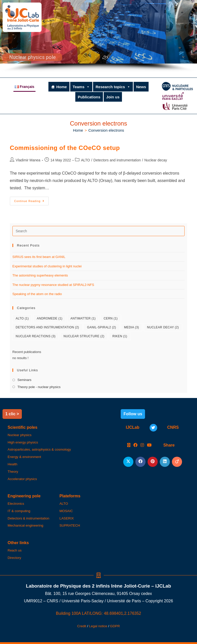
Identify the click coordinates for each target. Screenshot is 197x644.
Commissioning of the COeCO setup (65, 148)
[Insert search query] (98, 231)
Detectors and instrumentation (117, 160)
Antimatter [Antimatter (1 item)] (83, 318)
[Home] (78, 130)
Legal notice (98, 626)
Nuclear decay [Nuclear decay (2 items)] (163, 327)
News (141, 87)
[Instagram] (142, 445)
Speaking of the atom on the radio (37, 294)
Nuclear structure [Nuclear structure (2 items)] (84, 336)
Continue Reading (31, 200)
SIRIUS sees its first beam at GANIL (39, 257)
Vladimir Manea (28, 160)
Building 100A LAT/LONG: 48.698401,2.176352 (99, 613)
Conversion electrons (106, 130)
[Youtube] (149, 445)
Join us (113, 97)
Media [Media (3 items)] (131, 327)
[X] (129, 445)
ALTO (85, 160)
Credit (82, 626)
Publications (89, 97)
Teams (81, 87)
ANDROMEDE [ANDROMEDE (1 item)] (50, 318)
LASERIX (66, 518)
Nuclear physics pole (32, 57)
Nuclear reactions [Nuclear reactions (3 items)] (36, 336)
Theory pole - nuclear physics (39, 387)
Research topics (113, 87)
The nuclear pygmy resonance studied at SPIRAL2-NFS (53, 285)
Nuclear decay (156, 160)
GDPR (115, 626)
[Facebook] (135, 445)
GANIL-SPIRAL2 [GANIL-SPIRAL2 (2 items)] (101, 327)
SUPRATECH (70, 525)
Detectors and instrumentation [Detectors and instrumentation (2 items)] (47, 327)
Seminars (24, 380)
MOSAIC (66, 511)
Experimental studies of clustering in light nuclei (47, 266)
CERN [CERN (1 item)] (111, 318)
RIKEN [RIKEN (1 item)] (120, 336)
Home (62, 87)
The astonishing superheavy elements (40, 275)
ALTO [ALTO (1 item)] (22, 318)
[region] (98, 36)
